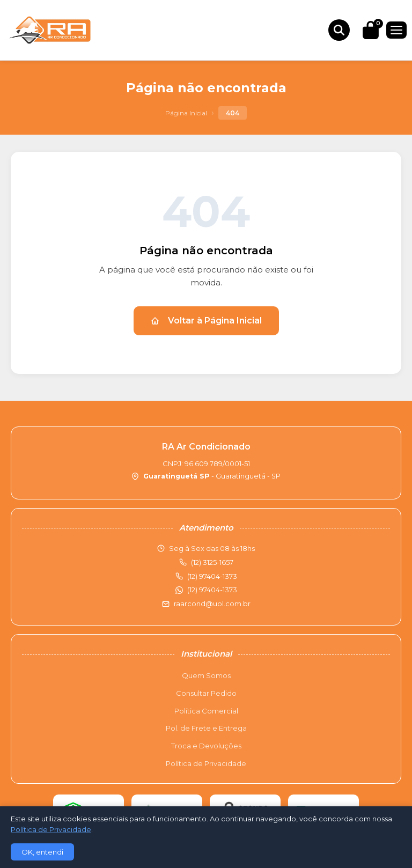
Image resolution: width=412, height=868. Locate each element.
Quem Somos (206, 675)
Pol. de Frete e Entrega (206, 728)
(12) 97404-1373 (212, 590)
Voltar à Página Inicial (206, 321)
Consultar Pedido (206, 693)
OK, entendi (42, 852)
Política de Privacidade (206, 763)
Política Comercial (206, 711)
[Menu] (396, 30)
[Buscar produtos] (339, 30)
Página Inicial (186, 113)
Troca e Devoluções (206, 746)
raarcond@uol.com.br (212, 604)
